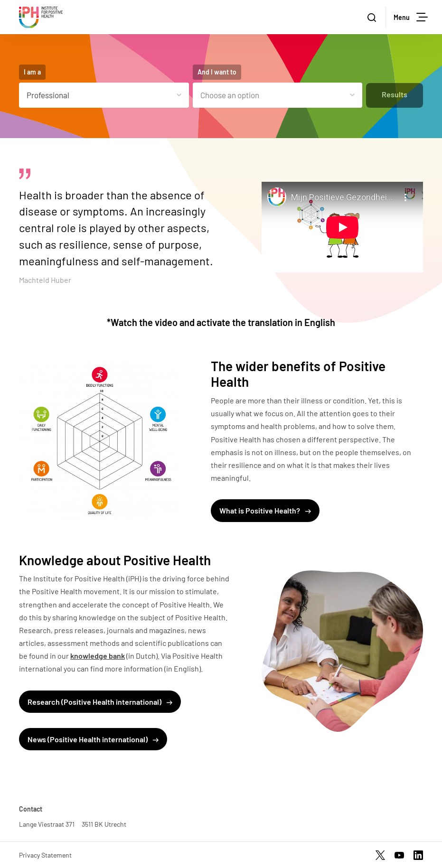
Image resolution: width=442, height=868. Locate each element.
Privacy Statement (45, 855)
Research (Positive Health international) (100, 702)
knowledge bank (98, 656)
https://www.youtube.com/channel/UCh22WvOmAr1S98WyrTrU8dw (399, 855)
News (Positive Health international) (93, 739)
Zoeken (376, 18)
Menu (411, 17)
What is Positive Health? (265, 510)
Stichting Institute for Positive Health (41, 17)
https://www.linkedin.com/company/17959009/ (418, 855)
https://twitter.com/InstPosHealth (380, 855)
